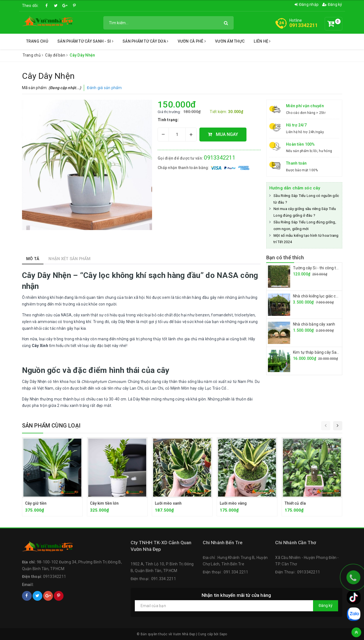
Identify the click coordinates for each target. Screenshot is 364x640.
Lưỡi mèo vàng (233, 503)
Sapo (223, 634)
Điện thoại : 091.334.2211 (153, 579)
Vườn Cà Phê (192, 41)
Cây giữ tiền (36, 503)
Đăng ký (332, 4)
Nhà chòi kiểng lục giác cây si (318, 296)
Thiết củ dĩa (295, 503)
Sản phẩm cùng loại (51, 426)
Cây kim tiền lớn (104, 503)
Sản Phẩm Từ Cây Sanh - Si (85, 41)
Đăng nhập (307, 4)
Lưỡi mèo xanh (168, 503)
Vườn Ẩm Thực (230, 41)
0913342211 (304, 25)
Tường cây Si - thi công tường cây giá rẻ (328, 268)
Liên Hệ (262, 41)
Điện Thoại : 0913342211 (298, 572)
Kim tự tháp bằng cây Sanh (317, 352)
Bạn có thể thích (285, 257)
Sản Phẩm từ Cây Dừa (145, 41)
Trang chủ (37, 41)
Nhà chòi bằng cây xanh (314, 324)
